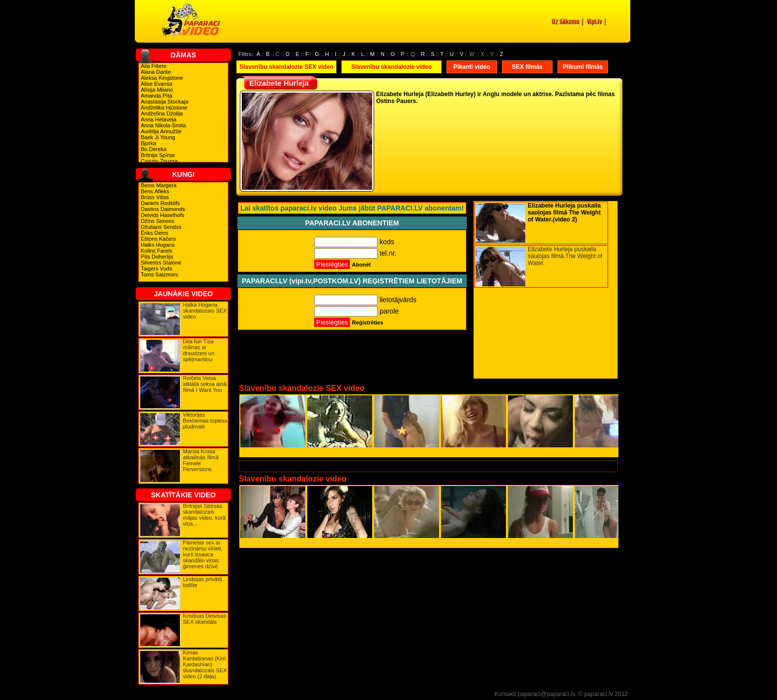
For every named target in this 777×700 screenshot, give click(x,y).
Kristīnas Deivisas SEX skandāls (204, 619)
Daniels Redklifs (160, 203)
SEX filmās (527, 67)
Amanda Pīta (157, 96)
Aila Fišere (154, 66)
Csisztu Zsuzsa (159, 161)
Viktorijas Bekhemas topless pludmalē (205, 421)
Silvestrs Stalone (161, 263)
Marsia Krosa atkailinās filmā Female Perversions (201, 460)
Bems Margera (159, 185)
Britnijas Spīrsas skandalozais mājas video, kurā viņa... (204, 515)
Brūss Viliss (155, 197)
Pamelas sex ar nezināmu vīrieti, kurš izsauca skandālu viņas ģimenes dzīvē (203, 554)
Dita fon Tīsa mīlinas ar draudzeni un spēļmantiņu (199, 350)
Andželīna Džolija (162, 113)
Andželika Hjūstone (164, 108)
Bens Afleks (155, 191)
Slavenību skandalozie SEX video (286, 67)
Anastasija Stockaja (165, 102)
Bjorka (148, 143)
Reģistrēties (367, 323)
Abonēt (361, 265)
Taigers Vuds (156, 269)
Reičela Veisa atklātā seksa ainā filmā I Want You (205, 384)
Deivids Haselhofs (163, 215)
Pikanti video (472, 67)
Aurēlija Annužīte (161, 131)
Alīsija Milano (157, 90)
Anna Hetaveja (159, 119)
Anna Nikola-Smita (163, 125)
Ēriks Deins (155, 233)
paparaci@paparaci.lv (546, 694)
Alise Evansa (157, 84)
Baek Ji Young (158, 137)
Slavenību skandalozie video (392, 67)
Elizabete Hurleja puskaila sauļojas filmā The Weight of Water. (565, 256)
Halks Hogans (158, 245)
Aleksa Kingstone (162, 78)
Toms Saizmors (159, 274)
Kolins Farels (157, 251)
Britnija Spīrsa (158, 155)
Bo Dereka (154, 149)
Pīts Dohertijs (157, 257)
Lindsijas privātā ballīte (202, 582)
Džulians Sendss (161, 227)
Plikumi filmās (583, 67)
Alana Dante (156, 72)
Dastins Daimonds (163, 209)
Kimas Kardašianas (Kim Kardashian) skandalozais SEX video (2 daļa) (205, 664)
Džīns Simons (158, 221)
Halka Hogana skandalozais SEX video (205, 311)
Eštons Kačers (158, 239)
